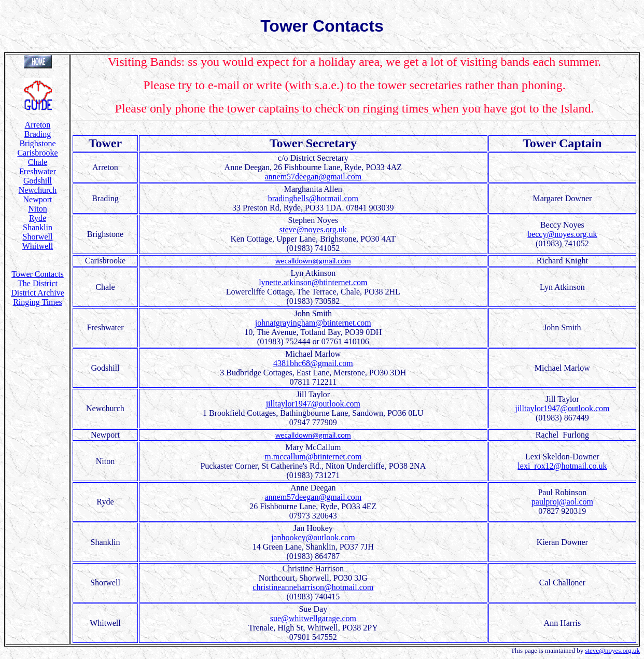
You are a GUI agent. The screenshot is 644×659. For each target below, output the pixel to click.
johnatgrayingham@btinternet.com (313, 323)
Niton (37, 209)
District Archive (38, 293)
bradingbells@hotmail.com (313, 198)
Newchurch (38, 190)
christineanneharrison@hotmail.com (313, 587)
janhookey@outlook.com (313, 537)
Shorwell (38, 237)
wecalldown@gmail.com (313, 261)
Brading (38, 134)
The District (38, 283)
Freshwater (38, 171)
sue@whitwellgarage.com (313, 618)
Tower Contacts (38, 274)
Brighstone (37, 143)
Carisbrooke (37, 153)
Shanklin (38, 227)
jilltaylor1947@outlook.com (313, 404)
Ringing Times (38, 302)
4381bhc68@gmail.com (313, 363)
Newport (38, 199)
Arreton (38, 125)
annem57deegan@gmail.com (313, 177)
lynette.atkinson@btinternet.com (313, 282)
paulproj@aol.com (562, 502)
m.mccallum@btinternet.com (313, 457)
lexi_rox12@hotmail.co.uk (562, 466)
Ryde (38, 218)
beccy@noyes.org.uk (562, 234)
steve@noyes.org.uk (313, 229)
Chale (38, 162)
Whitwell (38, 246)
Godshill (38, 181)
